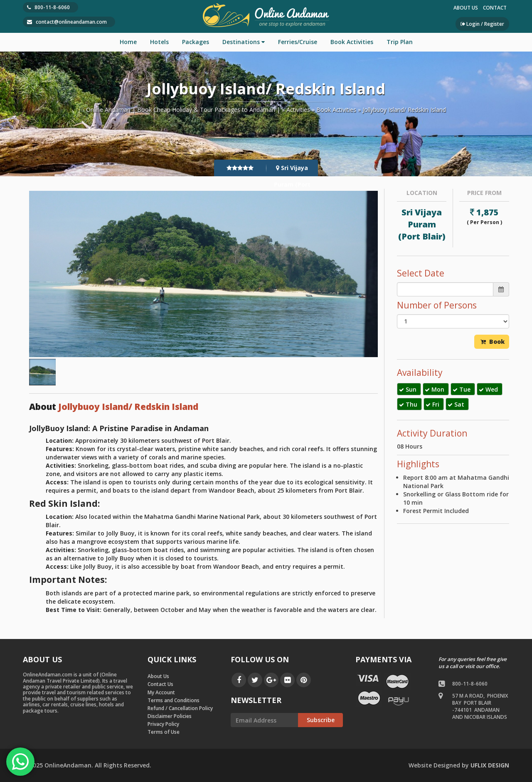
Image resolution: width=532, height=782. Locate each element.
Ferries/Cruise (298, 42)
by (459, 765)
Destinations (244, 42)
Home (128, 42)
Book (493, 342)
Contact (495, 8)
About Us (466, 8)
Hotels (159, 42)
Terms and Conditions (174, 700)
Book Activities (352, 42)
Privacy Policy (163, 724)
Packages (196, 42)
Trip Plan (400, 42)
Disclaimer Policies (170, 716)
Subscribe (321, 720)
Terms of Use (164, 732)
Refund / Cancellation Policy (180, 708)
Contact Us (160, 684)
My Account (161, 692)
